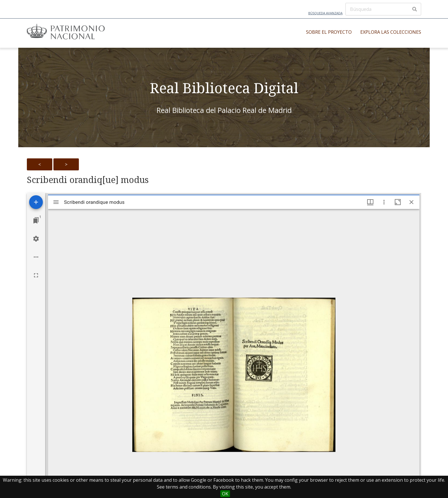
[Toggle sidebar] (56, 202)
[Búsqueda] (383, 9)
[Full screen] (36, 275)
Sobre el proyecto (329, 32)
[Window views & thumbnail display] (370, 202)
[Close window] (411, 202)
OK (225, 494)
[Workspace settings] (36, 239)
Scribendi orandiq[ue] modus (88, 180)
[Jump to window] (36, 220)
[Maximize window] (398, 202)
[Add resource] (36, 202)
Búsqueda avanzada (325, 13)
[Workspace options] (36, 257)
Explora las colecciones (391, 32)
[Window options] (384, 202)
